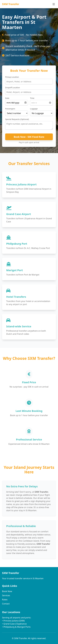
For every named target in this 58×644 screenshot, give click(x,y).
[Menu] (54, 4)
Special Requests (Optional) (17, 119)
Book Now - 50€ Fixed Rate (29, 137)
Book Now (7, 591)
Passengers (10, 109)
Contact (6, 604)
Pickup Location (12, 77)
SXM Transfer (11, 4)
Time (32, 98)
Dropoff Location (13, 88)
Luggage (34, 109)
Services (6, 595)
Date (7, 98)
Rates (5, 600)
